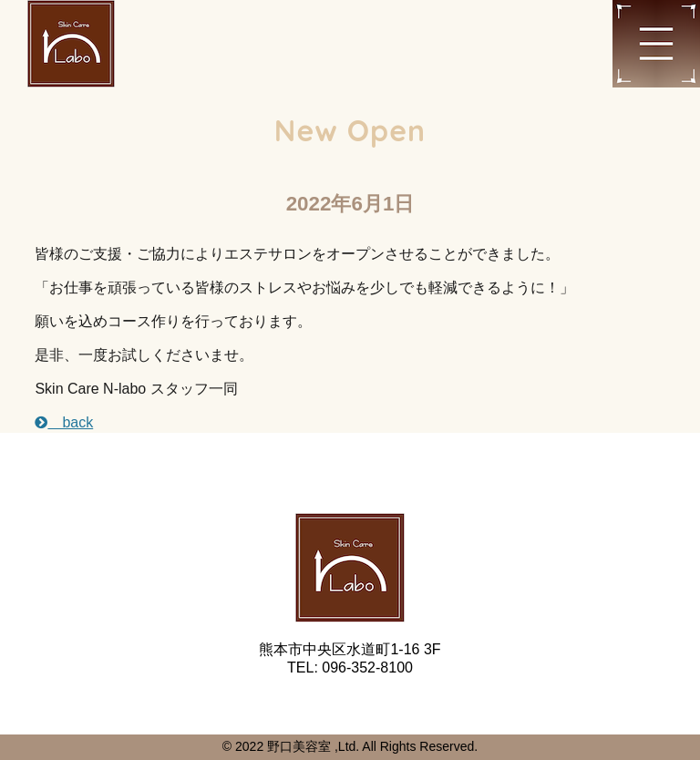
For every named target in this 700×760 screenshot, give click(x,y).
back (64, 422)
